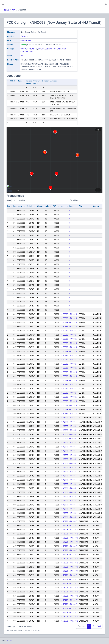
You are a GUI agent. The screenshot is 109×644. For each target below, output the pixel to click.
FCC (13, 10)
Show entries (16, 200)
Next (99, 626)
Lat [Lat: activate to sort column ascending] (62, 206)
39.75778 (64, 521)
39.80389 (64, 314)
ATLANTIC (33, 49)
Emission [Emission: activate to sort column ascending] (30, 206)
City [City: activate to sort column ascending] (81, 206)
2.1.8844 (9, 641)
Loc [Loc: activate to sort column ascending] (9, 206)
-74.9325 (73, 314)
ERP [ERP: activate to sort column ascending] (54, 206)
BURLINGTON (50, 49)
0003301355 (26, 41)
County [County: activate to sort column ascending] (96, 206)
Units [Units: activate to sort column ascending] (47, 206)
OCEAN (41, 49)
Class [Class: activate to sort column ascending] (40, 206)
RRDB (6, 10)
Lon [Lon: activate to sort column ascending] (71, 206)
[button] (106, 4)
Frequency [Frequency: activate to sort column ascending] (18, 206)
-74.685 (73, 418)
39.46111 (64, 418)
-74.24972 (74, 521)
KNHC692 (25, 36)
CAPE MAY (61, 49)
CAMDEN (24, 49)
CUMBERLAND (27, 52)
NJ (22, 56)
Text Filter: (86, 200)
